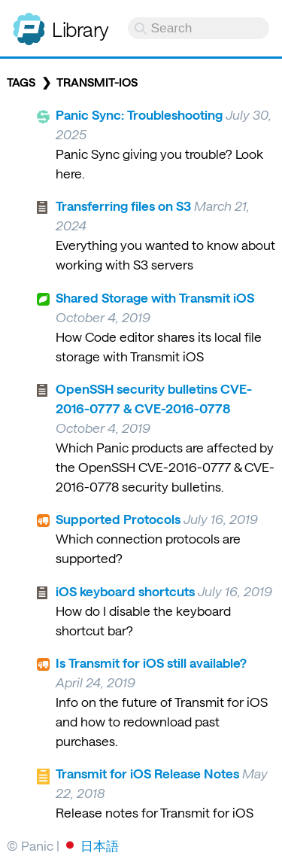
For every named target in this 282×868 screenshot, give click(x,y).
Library (80, 29)
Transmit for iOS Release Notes (147, 773)
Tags (21, 82)
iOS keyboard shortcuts (125, 591)
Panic (29, 23)
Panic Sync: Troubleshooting (139, 114)
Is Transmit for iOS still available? (151, 662)
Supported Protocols (118, 519)
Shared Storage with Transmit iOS (155, 297)
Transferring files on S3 (123, 206)
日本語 (100, 845)
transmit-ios (97, 82)
